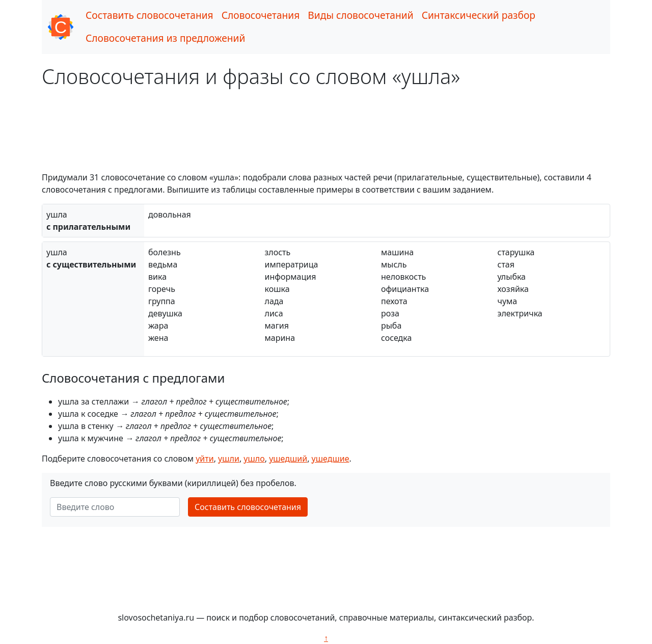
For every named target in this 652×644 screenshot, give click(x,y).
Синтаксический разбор (479, 15)
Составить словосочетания (150, 15)
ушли (229, 459)
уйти (205, 459)
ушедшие (331, 459)
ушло (254, 459)
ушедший (288, 459)
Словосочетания (261, 15)
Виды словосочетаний (360, 15)
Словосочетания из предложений (165, 38)
